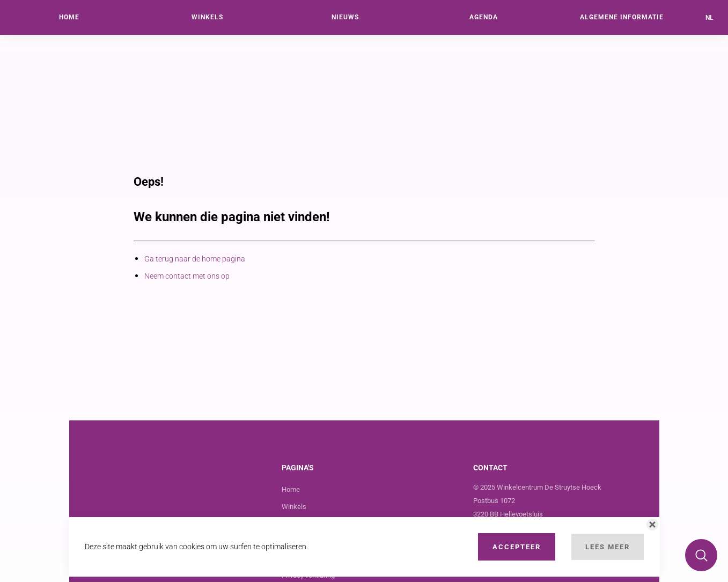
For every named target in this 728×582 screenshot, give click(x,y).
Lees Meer (608, 547)
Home (291, 489)
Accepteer (517, 547)
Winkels (294, 507)
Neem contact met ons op (187, 276)
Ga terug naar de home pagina (195, 259)
